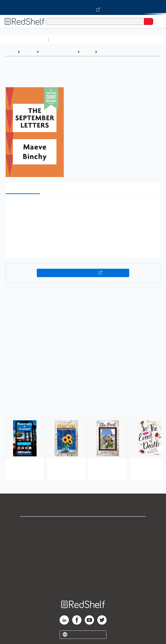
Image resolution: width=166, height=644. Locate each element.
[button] (82, 205)
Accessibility (83, 575)
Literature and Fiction (58, 52)
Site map (83, 586)
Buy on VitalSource (83, 273)
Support (83, 534)
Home (10, 52)
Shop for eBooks (83, 524)
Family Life (109, 52)
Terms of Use (83, 555)
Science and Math (91, 40)
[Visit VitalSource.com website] (83, 7)
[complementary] (83, 441)
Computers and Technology (133, 40)
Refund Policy (83, 565)
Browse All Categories (24, 40)
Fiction (87, 52)
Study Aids (63, 40)
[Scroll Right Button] (161, 449)
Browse (28, 52)
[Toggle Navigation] (158, 21)
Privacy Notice (83, 545)
